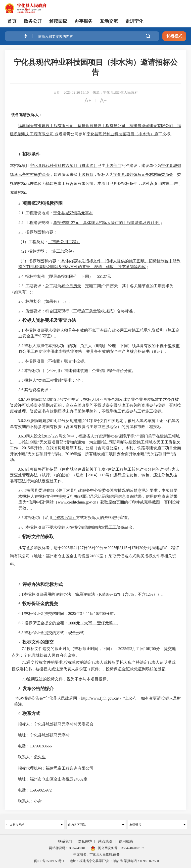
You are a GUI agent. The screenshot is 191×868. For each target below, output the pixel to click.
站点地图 (105, 841)
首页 (12, 21)
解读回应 (58, 21)
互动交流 (109, 21)
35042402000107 (132, 848)
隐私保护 (85, 841)
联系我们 (65, 841)
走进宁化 (134, 21)
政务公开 (33, 21)
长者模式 (174, 36)
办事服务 (84, 21)
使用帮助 (126, 841)
